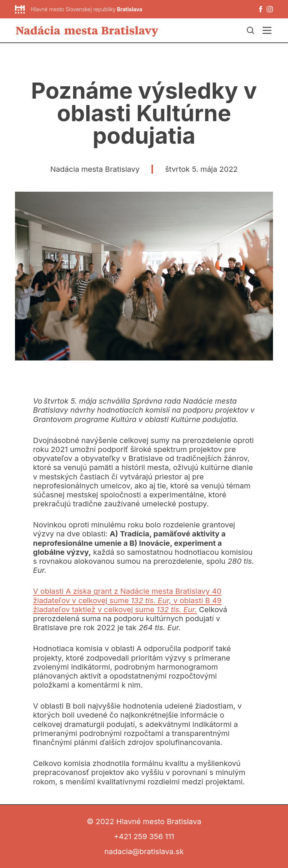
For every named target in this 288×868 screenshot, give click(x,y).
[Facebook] (261, 9)
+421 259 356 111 (144, 836)
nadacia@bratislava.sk (144, 851)
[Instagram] (270, 9)
